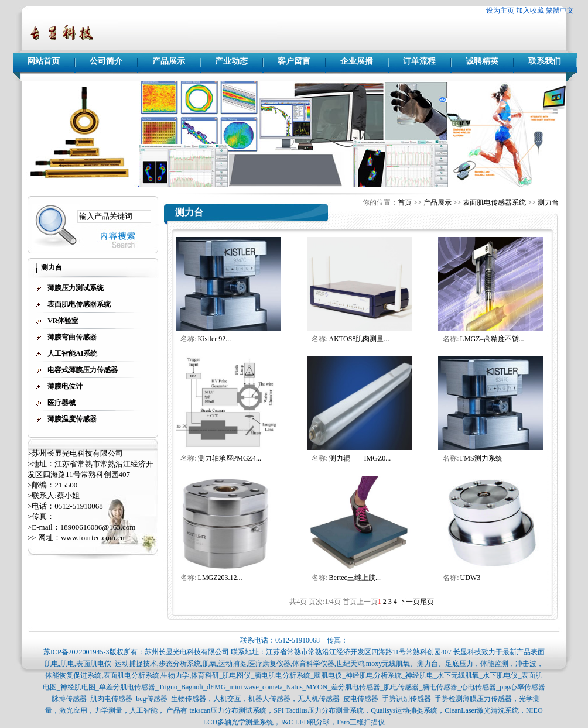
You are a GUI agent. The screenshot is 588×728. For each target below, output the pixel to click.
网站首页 (43, 61)
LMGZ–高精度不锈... (492, 339)
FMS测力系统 (481, 458)
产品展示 (169, 61)
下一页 (409, 602)
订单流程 (419, 61)
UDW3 (471, 578)
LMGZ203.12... (220, 578)
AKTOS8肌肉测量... (359, 339)
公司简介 (106, 61)
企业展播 (357, 61)
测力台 (548, 202)
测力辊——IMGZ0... (360, 458)
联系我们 (545, 61)
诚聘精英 (482, 61)
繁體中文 (560, 11)
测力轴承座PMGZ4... (230, 458)
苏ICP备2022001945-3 (76, 652)
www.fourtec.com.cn (93, 538)
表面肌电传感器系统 (494, 202)
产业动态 (231, 61)
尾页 (427, 602)
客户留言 (294, 61)
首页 (405, 202)
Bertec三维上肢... (355, 578)
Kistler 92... (215, 339)
